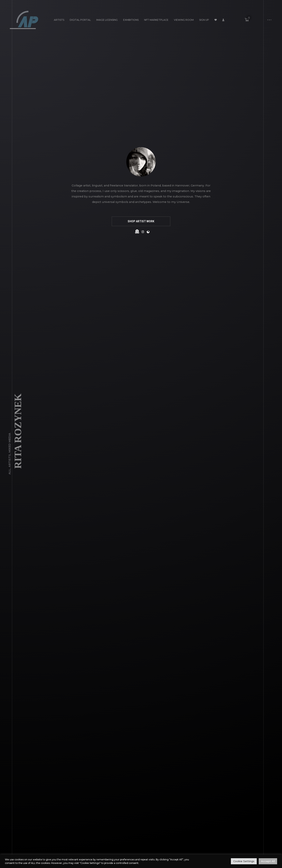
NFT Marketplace (156, 20)
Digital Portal (80, 20)
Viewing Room (184, 20)
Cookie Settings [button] (244, 861)
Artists (59, 20)
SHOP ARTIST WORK (141, 221)
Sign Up (204, 20)
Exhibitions (131, 20)
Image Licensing (107, 20)
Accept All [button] (268, 861)
